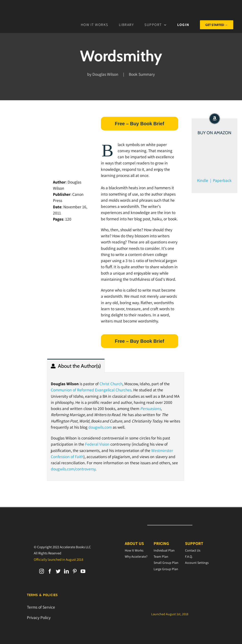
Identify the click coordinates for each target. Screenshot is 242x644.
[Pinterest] (75, 571)
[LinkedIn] (66, 571)
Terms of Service (41, 607)
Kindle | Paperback (214, 180)
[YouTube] (83, 571)
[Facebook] (50, 571)
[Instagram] (42, 571)
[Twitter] (58, 571)
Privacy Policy (39, 617)
